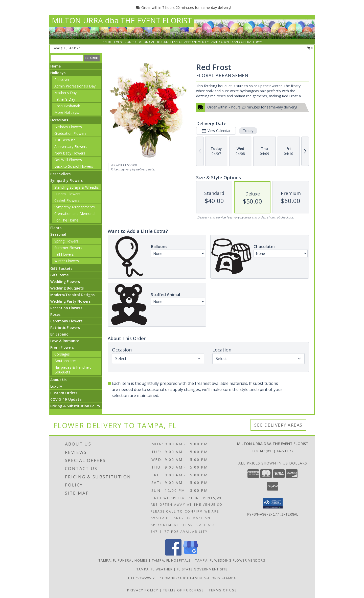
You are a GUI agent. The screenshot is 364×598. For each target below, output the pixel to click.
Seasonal (58, 234)
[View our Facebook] (173, 554)
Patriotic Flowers (65, 328)
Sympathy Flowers (66, 180)
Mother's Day (65, 93)
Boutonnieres (65, 361)
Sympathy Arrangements (75, 207)
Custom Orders (64, 393)
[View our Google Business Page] (191, 554)
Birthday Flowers (68, 127)
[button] (273, 503)
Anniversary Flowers (71, 147)
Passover (62, 80)
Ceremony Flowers (66, 321)
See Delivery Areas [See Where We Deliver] (278, 425)
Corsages (62, 354)
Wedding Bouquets (67, 288)
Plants (56, 228)
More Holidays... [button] (67, 112)
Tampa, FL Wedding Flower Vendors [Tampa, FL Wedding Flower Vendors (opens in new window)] (230, 560)
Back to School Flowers (74, 166)
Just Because (65, 140)
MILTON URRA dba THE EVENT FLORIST (122, 20)
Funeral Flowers (67, 194)
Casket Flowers (67, 200)
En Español (60, 334)
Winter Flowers (67, 261)
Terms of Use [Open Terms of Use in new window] (223, 590)
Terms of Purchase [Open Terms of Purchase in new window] (184, 590)
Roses (55, 314)
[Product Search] (67, 58)
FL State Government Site (202, 569)
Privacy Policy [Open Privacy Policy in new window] (143, 590)
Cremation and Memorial (75, 214)
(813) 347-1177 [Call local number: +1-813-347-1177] (70, 48)
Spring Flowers (66, 241)
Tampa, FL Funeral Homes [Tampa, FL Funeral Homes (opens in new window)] (123, 560)
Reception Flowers (66, 308)
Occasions (59, 120)
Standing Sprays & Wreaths (77, 187)
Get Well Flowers (68, 160)
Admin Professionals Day (75, 86)
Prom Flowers (62, 347)
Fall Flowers (64, 254)
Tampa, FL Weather (155, 569)
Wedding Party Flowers (70, 301)
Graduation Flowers (70, 133)
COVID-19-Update (66, 399)
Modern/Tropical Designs (72, 295)
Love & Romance (65, 341)
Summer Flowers (68, 248)
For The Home (66, 220)
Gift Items (59, 275)
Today (248, 131)
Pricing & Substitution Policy (75, 406)
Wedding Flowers (65, 282)
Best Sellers (60, 174)
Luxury (56, 386)
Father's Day (65, 99)
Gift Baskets (61, 268)
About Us (58, 380)
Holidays (58, 73)
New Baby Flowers (70, 153)
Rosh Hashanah (67, 106)
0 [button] (310, 48)
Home (55, 66)
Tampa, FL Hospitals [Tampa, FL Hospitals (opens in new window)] (172, 560)
